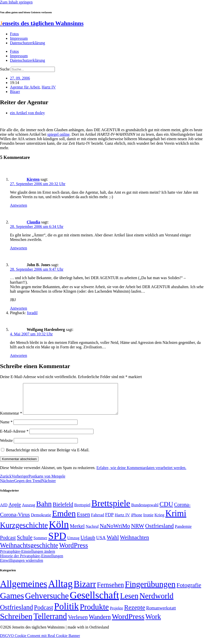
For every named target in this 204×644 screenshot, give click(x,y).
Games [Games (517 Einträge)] (12, 602)
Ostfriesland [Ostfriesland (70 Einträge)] (16, 613)
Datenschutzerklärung (27, 43)
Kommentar (11, 419)
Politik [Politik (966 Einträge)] (66, 612)
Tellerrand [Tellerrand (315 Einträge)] (50, 622)
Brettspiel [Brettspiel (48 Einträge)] (82, 511)
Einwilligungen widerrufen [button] (22, 566)
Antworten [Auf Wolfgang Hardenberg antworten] (18, 355)
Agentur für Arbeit (25, 87)
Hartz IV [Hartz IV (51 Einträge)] (122, 521)
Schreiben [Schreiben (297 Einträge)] (16, 622)
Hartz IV (49, 87)
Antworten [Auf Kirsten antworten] (18, 205)
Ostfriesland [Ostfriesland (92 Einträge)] (159, 532)
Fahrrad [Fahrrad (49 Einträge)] (98, 521)
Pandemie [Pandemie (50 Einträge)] (183, 532)
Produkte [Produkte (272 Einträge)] (94, 613)
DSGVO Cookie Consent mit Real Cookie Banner (40, 642)
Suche (5, 69)
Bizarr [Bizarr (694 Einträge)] (85, 590)
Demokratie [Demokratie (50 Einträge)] (41, 521)
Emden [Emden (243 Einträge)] (64, 519)
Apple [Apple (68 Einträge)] (15, 511)
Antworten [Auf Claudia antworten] (18, 248)
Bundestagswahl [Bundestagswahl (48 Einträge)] (145, 511)
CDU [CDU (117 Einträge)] (166, 510)
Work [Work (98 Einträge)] (153, 623)
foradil (32, 313)
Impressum (19, 38)
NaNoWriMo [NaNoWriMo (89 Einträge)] (115, 532)
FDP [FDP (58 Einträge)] (109, 521)
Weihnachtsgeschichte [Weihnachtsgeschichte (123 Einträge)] (29, 551)
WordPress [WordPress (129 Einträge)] (73, 551)
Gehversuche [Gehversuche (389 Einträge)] (47, 602)
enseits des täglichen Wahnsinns (42, 23)
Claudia (33, 222)
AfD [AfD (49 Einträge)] (4, 511)
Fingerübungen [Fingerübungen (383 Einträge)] (150, 590)
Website (6, 446)
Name (6, 428)
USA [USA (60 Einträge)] (101, 544)
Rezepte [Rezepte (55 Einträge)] (135, 613)
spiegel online (58, 134)
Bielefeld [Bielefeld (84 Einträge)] (63, 510)
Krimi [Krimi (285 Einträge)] (176, 519)
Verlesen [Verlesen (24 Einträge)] (78, 623)
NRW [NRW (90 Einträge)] (138, 532)
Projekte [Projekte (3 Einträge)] (116, 614)
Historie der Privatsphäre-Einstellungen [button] (32, 562)
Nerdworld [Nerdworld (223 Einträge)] (156, 602)
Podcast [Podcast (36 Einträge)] (43, 613)
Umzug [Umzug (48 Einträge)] (73, 544)
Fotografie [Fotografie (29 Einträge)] (189, 591)
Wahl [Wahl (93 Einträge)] (113, 543)
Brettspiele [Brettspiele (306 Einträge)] (111, 509)
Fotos (14, 34)
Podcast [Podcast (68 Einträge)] (8, 544)
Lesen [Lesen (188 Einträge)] (129, 602)
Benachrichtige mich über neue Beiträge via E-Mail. (48, 456)
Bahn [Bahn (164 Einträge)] (44, 510)
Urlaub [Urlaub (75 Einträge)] (88, 544)
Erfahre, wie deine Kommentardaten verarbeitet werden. (141, 474)
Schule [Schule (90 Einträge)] (25, 543)
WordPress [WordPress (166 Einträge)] (128, 623)
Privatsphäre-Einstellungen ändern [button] (28, 557)
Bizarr (15, 92)
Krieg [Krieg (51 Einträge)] (159, 521)
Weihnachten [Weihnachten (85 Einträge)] (135, 543)
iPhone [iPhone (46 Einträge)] (137, 521)
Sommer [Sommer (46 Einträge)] (40, 544)
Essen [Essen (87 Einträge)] (83, 520)
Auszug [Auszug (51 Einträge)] (29, 511)
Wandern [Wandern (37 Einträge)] (100, 623)
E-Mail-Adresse (14, 437)
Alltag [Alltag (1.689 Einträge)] (60, 590)
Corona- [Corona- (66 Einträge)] (182, 511)
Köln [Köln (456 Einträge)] (59, 530)
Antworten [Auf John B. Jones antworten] (18, 308)
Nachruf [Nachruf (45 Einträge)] (92, 532)
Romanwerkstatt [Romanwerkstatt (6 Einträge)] (161, 614)
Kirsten (33, 179)
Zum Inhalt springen (16, 2)
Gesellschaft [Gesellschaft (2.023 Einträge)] (95, 601)
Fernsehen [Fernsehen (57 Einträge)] (110, 591)
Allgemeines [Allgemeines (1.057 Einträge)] (24, 590)
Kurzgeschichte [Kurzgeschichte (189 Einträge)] (24, 531)
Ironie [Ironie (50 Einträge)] (148, 521)
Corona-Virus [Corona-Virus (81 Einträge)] (15, 520)
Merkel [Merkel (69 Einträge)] (77, 532)
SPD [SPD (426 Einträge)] (57, 542)
